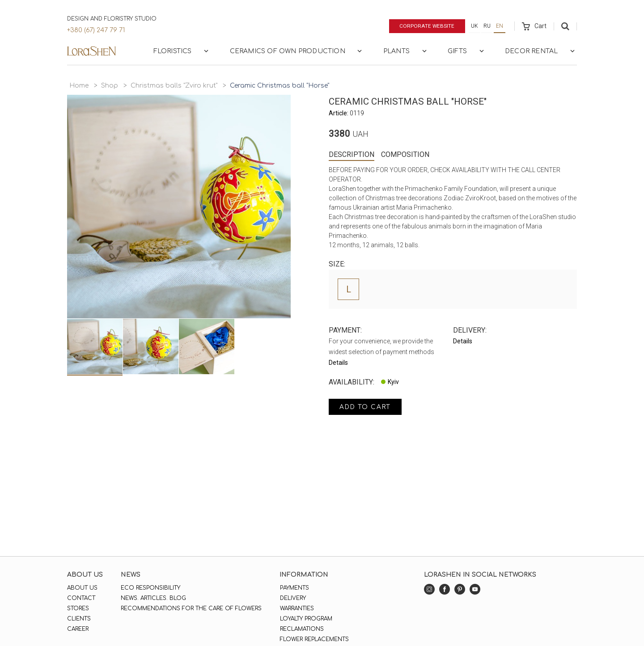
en (500, 26)
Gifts (467, 51)
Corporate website (426, 26)
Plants (406, 51)
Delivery (292, 598)
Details (338, 363)
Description (352, 154)
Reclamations (301, 629)
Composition (405, 154)
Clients (79, 619)
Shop (110, 86)
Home (79, 86)
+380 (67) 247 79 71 (96, 30)
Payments (294, 588)
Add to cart (366, 407)
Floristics (182, 51)
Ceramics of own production (297, 51)
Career (78, 629)
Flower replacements (314, 639)
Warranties (297, 608)
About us (82, 588)
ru (487, 26)
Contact (81, 598)
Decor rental (541, 51)
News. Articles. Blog (153, 598)
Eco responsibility (150, 588)
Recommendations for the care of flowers (191, 608)
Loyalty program (306, 619)
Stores (78, 608)
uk (475, 26)
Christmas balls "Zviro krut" (174, 86)
